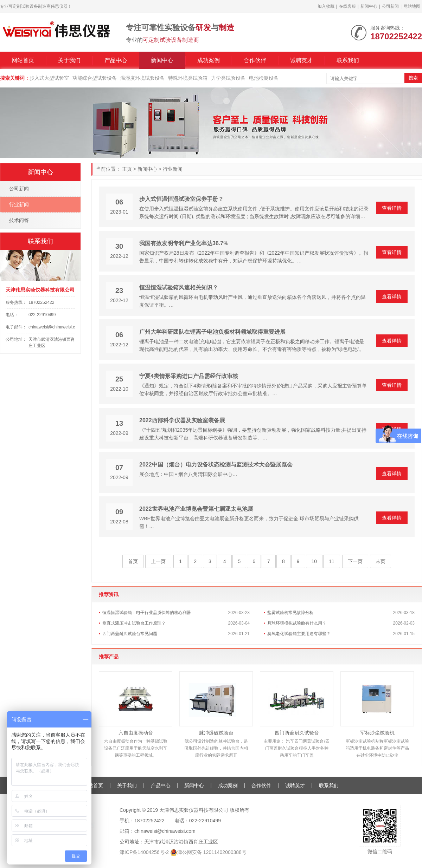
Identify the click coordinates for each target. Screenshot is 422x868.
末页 (381, 561)
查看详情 (392, 208)
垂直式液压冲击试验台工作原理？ (134, 623)
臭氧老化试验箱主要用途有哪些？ (299, 634)
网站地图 (412, 6)
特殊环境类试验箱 (188, 78)
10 (314, 561)
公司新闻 (390, 6)
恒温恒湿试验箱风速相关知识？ (179, 288)
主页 (127, 169)
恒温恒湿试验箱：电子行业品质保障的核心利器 (147, 613)
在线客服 (347, 6)
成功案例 (209, 60)
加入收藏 (326, 6)
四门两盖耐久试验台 (297, 733)
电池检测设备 (264, 78)
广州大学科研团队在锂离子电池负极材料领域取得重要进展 (212, 332)
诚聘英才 (301, 60)
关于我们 (69, 60)
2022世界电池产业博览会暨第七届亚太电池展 (196, 509)
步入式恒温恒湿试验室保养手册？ (181, 199)
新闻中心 (369, 6)
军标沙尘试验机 (377, 733)
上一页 (158, 561)
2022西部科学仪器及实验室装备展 (182, 420)
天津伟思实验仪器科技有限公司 (194, 810)
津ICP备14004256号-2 (144, 852)
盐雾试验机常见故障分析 (290, 613)
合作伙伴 (255, 60)
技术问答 (19, 220)
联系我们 (348, 60)
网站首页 (23, 60)
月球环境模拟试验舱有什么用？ (297, 623)
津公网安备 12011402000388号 (212, 852)
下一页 (355, 561)
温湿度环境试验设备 (142, 78)
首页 (133, 561)
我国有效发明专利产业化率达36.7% (184, 243)
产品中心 (116, 60)
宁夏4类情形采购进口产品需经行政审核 (189, 376)
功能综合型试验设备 (95, 78)
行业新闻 (173, 169)
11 (332, 561)
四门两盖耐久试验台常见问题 (130, 634)
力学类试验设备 (228, 78)
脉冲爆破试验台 (216, 733)
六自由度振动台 (136, 733)
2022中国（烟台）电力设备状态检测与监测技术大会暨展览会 (216, 465)
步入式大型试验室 (49, 78)
